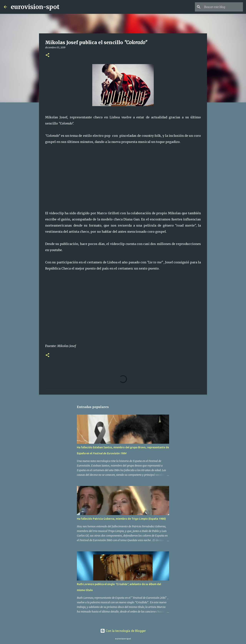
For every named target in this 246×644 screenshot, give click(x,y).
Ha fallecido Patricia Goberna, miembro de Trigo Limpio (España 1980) (121, 519)
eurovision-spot (35, 7)
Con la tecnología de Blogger (123, 631)
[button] (47, 55)
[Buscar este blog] (223, 7)
